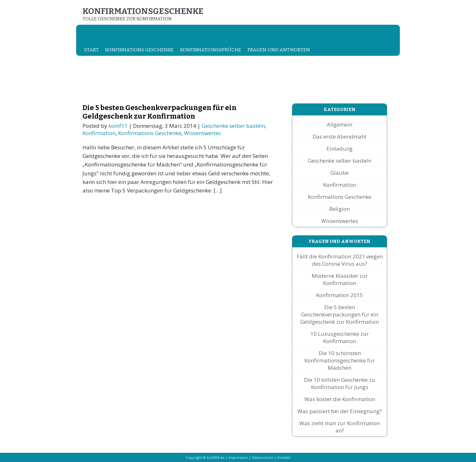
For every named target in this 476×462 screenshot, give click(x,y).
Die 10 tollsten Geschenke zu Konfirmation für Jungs (340, 383)
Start (91, 50)
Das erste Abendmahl (340, 137)
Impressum (238, 457)
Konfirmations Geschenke (139, 50)
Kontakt (284, 457)
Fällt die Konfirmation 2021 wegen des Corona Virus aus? (340, 260)
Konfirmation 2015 (340, 295)
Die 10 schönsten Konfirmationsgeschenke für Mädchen (340, 360)
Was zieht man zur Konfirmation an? (340, 427)
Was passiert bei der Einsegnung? (340, 411)
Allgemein (340, 124)
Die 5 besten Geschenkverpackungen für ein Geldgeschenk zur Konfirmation (159, 112)
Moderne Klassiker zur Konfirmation (340, 279)
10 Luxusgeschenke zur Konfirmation (340, 337)
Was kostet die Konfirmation (340, 399)
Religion (340, 209)
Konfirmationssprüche (211, 50)
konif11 (118, 126)
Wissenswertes (202, 133)
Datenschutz (263, 457)
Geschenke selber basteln (233, 126)
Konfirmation (99, 133)
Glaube (340, 173)
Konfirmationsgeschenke (143, 11)
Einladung (340, 149)
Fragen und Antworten (279, 50)
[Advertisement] (192, 80)
